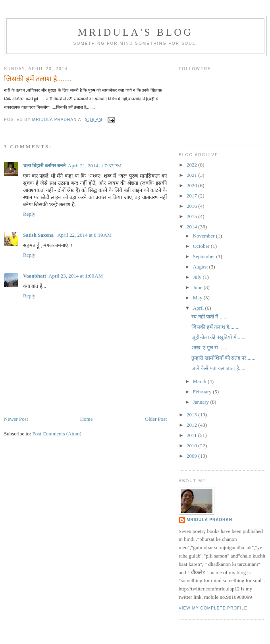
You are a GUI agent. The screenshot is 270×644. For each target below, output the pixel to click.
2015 (192, 216)
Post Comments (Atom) (57, 434)
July (198, 277)
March (200, 381)
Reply (29, 214)
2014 (192, 227)
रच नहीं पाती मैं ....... (210, 317)
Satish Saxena (39, 235)
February (203, 392)
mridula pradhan (209, 520)
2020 (192, 185)
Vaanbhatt (35, 276)
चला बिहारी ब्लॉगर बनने (44, 166)
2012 (192, 425)
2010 (192, 446)
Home (87, 419)
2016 (192, 206)
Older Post (156, 419)
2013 (192, 415)
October (202, 246)
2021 (192, 175)
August (201, 267)
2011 (192, 435)
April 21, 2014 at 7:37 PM (95, 166)
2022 (192, 165)
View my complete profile (213, 608)
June (198, 287)
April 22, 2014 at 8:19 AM (84, 235)
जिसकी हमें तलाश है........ (215, 327)
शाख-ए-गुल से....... (209, 348)
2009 (192, 456)
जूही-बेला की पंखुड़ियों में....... (218, 337)
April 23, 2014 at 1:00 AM (76, 276)
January (202, 402)
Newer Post (16, 419)
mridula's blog (136, 32)
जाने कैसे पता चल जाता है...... (219, 368)
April (199, 308)
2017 (192, 196)
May (198, 298)
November (204, 236)
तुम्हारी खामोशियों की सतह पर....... (223, 358)
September (205, 256)
